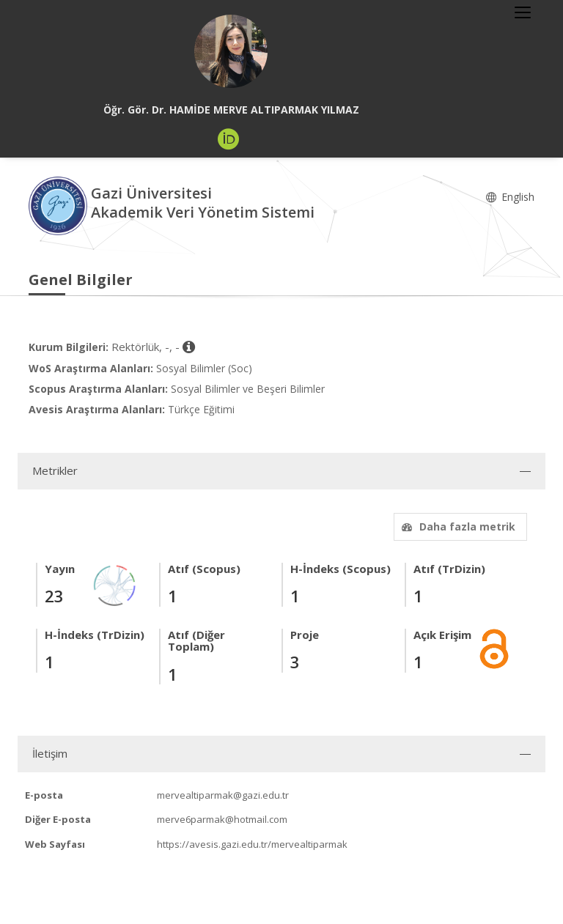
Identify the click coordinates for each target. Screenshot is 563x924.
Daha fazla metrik (457, 526)
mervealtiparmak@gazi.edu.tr (223, 795)
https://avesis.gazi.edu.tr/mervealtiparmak (252, 844)
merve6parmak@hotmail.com (222, 819)
